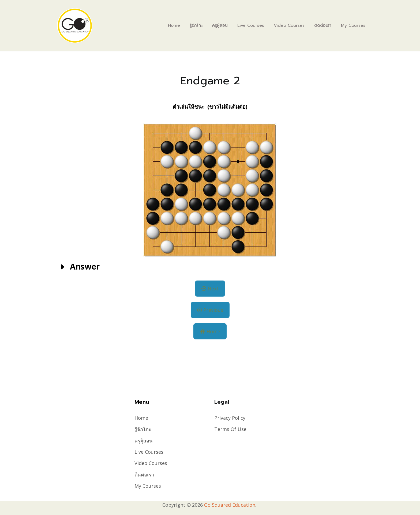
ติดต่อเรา (323, 25)
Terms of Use (230, 429)
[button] (210, 267)
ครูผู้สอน (220, 25)
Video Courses (289, 25)
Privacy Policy (230, 418)
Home (174, 25)
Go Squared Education (230, 505)
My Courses (353, 25)
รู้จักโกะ (196, 25)
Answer (85, 266)
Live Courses (251, 25)
